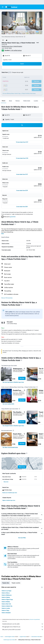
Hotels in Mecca (6, 593)
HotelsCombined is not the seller (23, 624)
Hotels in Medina (6, 602)
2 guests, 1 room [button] (7, 60)
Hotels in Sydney (6, 597)
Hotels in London (6, 608)
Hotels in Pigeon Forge (7, 600)
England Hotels (23, 637)
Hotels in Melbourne (7, 595)
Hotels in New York (6, 604)
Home (2, 637)
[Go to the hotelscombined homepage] (11, 7)
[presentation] (25, 37)
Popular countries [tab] (16, 583)
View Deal (22, 378)
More (3, 234)
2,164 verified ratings (16, 50)
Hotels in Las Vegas (6, 591)
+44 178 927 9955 (7, 48)
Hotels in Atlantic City (7, 606)
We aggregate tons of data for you (23, 627)
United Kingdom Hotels (10, 637)
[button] (3, 7)
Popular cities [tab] (6, 583)
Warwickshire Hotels (36, 637)
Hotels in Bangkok (6, 613)
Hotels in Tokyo (5, 610)
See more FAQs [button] (22, 538)
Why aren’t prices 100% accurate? (23, 630)
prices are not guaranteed (34, 619)
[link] (13, 382)
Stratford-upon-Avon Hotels (9, 640)
